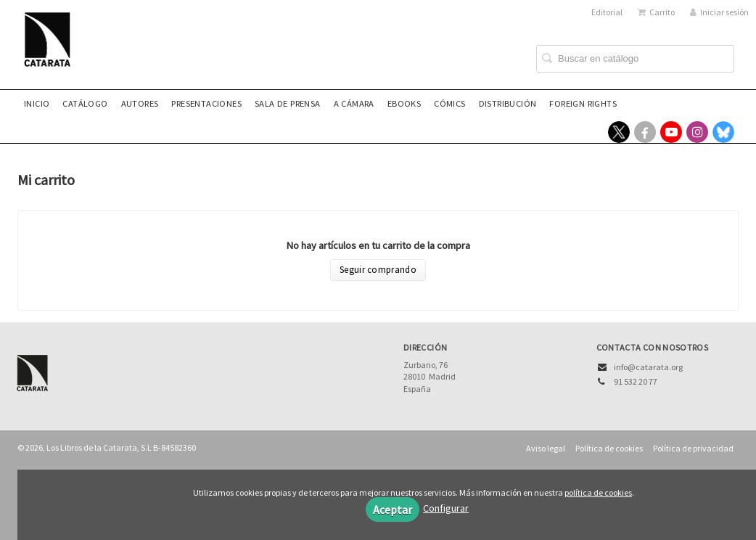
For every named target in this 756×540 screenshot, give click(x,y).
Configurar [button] (446, 508)
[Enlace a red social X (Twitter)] (619, 132)
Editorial (607, 12)
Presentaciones (206, 103)
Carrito (656, 12)
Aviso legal (546, 448)
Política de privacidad (693, 448)
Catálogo (85, 103)
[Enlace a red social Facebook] (645, 132)
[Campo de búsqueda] (635, 59)
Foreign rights (583, 103)
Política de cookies (609, 448)
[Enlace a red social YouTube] (671, 132)
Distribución (508, 103)
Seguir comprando (378, 270)
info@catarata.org (648, 367)
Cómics (449, 103)
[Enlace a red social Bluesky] (723, 132)
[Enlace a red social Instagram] (697, 132)
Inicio (37, 103)
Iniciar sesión (719, 12)
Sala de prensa (288, 103)
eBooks (404, 103)
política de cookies (598, 492)
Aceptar (393, 510)
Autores (140, 103)
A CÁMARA (354, 103)
